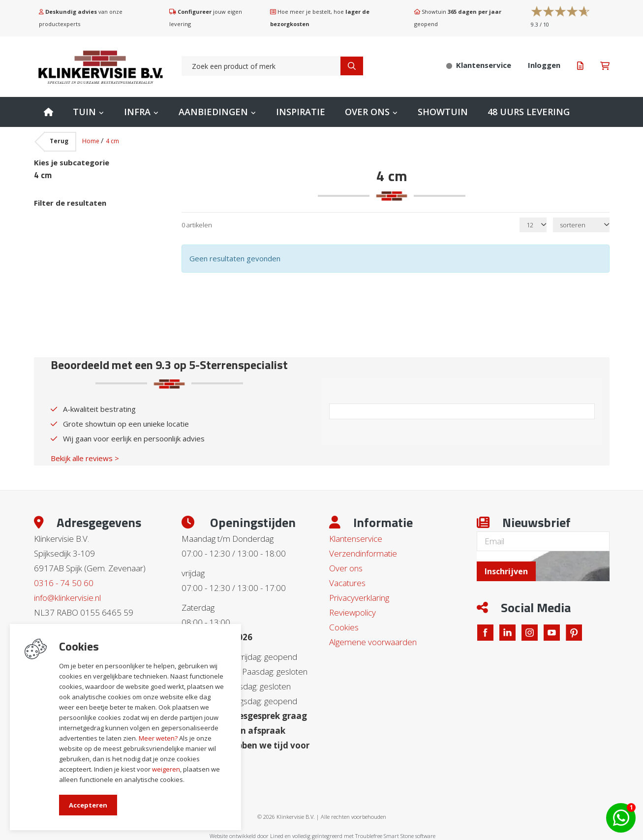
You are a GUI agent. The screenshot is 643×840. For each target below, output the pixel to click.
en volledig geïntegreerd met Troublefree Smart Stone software (360, 836)
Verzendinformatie (363, 553)
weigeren (166, 769)
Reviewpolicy (352, 612)
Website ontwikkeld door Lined (246, 836)
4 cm (112, 141)
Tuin (84, 112)
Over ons (367, 112)
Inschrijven (506, 571)
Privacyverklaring (359, 598)
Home (48, 112)
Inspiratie (301, 112)
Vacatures (347, 583)
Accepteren (88, 805)
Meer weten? (158, 738)
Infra (137, 112)
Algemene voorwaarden (373, 642)
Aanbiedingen (213, 112)
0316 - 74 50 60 (64, 583)
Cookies (344, 627)
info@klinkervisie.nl (67, 598)
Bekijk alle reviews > (85, 458)
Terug (59, 141)
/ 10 (540, 24)
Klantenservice (356, 539)
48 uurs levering (529, 112)
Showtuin (443, 112)
